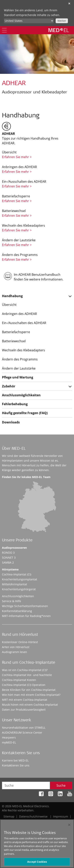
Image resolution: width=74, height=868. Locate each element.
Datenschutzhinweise (33, 816)
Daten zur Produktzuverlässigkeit (24, 710)
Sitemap (9, 816)
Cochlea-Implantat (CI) (17, 574)
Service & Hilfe (12, 601)
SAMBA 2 (8, 562)
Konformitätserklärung (17, 611)
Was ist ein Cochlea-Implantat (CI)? (25, 670)
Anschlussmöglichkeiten (21, 395)
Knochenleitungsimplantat (20, 579)
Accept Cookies (37, 864)
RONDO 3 (8, 553)
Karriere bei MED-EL (15, 760)
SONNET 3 (9, 558)
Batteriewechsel (14, 341)
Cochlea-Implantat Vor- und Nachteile (27, 675)
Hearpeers (9, 737)
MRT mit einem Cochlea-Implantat (25, 700)
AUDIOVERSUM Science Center (22, 733)
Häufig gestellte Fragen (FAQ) (25, 413)
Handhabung (12, 296)
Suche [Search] (61, 785)
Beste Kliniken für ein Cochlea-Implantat (29, 690)
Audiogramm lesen (15, 652)
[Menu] (4, 30)
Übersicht (9, 305)
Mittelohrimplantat (15, 584)
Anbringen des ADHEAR (19, 314)
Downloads (11, 422)
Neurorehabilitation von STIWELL (24, 728)
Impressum (61, 816)
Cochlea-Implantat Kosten (19, 680)
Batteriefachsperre (16, 332)
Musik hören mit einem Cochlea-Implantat (30, 705)
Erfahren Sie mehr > (17, 157)
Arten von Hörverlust (16, 647)
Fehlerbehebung (15, 404)
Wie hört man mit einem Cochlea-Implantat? (31, 695)
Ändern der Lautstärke (19, 368)
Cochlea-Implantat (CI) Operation (24, 685)
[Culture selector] (29, 21)
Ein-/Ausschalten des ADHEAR (24, 323)
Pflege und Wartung (18, 377)
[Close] (69, 827)
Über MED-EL (14, 449)
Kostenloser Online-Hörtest (20, 642)
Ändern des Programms (20, 359)
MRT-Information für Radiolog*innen (26, 616)
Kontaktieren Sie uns (16, 765)
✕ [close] (69, 3)
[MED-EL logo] (59, 30)
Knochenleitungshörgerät (19, 589)
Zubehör (9, 386)
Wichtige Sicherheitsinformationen (25, 606)
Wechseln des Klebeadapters (23, 350)
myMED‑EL (9, 742)
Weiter (62, 21)
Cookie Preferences (59, 821)
